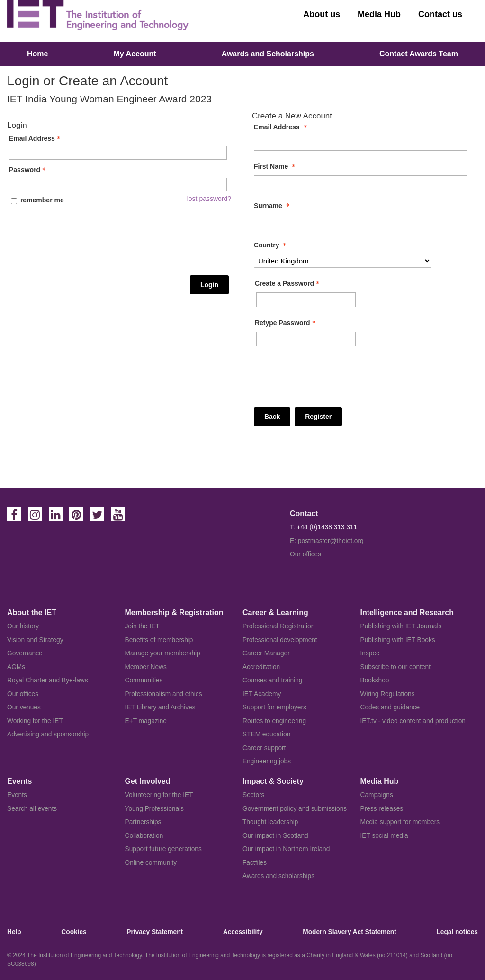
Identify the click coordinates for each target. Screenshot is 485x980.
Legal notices (457, 932)
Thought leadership (270, 822)
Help (14, 932)
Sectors (253, 795)
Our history (23, 626)
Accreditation (261, 667)
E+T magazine (146, 721)
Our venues (24, 707)
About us (322, 14)
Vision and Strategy (35, 640)
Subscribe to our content (396, 667)
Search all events (32, 809)
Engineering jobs (267, 761)
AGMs (16, 667)
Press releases (382, 809)
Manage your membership (163, 653)
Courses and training (272, 680)
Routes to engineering (274, 721)
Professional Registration (278, 626)
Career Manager (266, 653)
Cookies (74, 932)
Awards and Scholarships (268, 54)
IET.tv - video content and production (413, 721)
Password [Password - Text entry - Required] (28, 170)
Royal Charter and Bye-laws (48, 680)
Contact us (440, 14)
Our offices (305, 554)
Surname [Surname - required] (273, 206)
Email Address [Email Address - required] (282, 127)
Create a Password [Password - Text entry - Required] (288, 283)
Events (17, 795)
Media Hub (379, 14)
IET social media (384, 836)
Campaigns (377, 795)
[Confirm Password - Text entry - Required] (306, 339)
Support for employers (274, 707)
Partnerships (143, 822)
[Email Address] (360, 143)
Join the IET (142, 626)
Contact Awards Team (419, 54)
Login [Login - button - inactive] (209, 285)
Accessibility (243, 932)
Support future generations (163, 849)
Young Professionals (154, 809)
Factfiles (255, 863)
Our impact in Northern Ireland (286, 849)
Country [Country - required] (271, 245)
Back (272, 417)
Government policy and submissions (295, 809)
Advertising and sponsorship (48, 734)
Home (37, 54)
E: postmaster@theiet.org (327, 541)
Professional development (280, 640)
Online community (151, 863)
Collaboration (144, 836)
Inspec (370, 653)
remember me (42, 200)
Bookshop (375, 680)
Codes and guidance (390, 707)
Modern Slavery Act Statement (349, 932)
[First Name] (360, 183)
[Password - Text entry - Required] (118, 185)
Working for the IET (35, 721)
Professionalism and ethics (164, 694)
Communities (144, 680)
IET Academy (262, 694)
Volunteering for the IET (159, 795)
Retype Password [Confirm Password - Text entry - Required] (286, 323)
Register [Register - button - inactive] (318, 417)
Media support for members (400, 822)
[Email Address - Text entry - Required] (118, 153)
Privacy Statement (155, 932)
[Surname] (360, 222)
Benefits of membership (159, 640)
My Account (135, 54)
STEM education (266, 734)
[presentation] (48, 240)
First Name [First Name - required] (276, 166)
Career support (264, 748)
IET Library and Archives (160, 707)
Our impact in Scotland (275, 836)
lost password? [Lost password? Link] (209, 199)
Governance (25, 653)
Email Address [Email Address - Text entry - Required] (36, 138)
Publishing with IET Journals (401, 626)
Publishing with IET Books (398, 640)
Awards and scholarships (278, 876)
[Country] (343, 261)
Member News (146, 667)
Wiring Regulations (388, 694)
